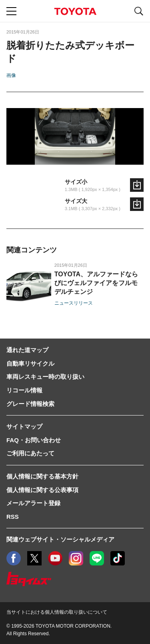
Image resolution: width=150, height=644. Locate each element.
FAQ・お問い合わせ (34, 440)
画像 (11, 75)
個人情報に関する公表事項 (42, 490)
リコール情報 (24, 390)
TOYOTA (75, 11)
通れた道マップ (27, 350)
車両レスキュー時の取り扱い (45, 377)
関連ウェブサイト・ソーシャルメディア (60, 539)
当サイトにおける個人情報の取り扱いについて (57, 612)
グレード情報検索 (30, 404)
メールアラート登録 (33, 503)
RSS (13, 517)
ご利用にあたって (30, 453)
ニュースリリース (74, 303)
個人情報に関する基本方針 (42, 476)
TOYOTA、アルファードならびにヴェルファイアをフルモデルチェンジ (96, 283)
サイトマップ (24, 426)
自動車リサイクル (30, 363)
